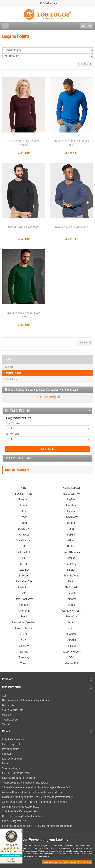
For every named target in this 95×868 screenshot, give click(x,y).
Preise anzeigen (48, 449)
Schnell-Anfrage (50, 3)
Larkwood (24, 576)
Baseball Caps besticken (14, 744)
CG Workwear (71, 517)
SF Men (71, 628)
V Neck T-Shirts (12, 379)
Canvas (24, 517)
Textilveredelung (10, 720)
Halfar (24, 546)
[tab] (48, 411)
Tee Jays (24, 652)
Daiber (24, 523)
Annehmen (84, 862)
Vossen (24, 663)
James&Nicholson (71, 552)
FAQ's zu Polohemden (13, 759)
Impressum (7, 754)
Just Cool (71, 558)
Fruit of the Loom (24, 541)
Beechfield (71, 505)
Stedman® (24, 646)
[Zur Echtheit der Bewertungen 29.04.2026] (11, 860)
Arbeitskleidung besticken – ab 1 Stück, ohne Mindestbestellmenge (34, 802)
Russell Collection (24, 628)
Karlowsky (71, 564)
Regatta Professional (71, 611)
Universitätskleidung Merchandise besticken (23, 816)
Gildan (71, 541)
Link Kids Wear (71, 576)
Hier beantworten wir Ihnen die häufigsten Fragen (26, 700)
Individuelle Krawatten (13, 739)
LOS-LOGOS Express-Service (16, 773)
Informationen (47, 688)
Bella (24, 511)
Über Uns (7, 715)
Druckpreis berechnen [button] (18, 458)
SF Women (71, 634)
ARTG (24, 488)
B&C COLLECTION (71, 494)
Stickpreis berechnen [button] (17, 411)
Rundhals (9, 367)
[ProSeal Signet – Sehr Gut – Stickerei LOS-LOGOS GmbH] (11, 842)
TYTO (71, 658)
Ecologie (71, 523)
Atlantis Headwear (71, 488)
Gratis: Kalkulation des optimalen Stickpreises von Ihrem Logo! (42, 390)
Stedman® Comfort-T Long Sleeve (71, 227)
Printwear (71, 599)
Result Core (71, 617)
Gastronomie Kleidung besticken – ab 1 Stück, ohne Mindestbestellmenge (38, 797)
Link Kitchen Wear (24, 581)
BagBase (71, 500)
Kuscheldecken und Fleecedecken (19, 778)
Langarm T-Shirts (13, 373)
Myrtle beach (71, 587)
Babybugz (24, 500)
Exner (71, 529)
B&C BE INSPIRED (24, 494)
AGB (4, 696)
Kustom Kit (24, 570)
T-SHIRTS (10, 359)
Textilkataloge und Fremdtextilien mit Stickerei (25, 783)
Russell (71, 622)
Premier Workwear (24, 599)
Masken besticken (11, 749)
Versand (6, 724)
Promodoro (24, 605)
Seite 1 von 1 (85, 64)
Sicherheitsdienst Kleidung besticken (20, 812)
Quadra (71, 605)
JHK (24, 558)
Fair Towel (24, 535)
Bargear (24, 505)
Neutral (71, 593)
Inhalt (47, 732)
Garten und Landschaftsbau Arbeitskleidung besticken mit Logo (32, 792)
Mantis (71, 581)
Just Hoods (24, 564)
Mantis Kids (24, 587)
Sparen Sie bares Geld (13, 710)
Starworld (71, 640)
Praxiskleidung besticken (14, 821)
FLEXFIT (71, 535)
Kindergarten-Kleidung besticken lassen (21, 807)
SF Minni (24, 634)
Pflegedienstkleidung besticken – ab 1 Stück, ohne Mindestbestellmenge (37, 826)
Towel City (24, 658)
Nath (24, 593)
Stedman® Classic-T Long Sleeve (24, 227)
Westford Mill (71, 663)
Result (24, 617)
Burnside (71, 511)
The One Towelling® (71, 652)
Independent (24, 552)
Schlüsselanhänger (11, 768)
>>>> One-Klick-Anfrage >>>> (48, 397)
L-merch (71, 570)
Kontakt (47, 680)
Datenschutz (8, 705)
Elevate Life (24, 529)
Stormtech (71, 646)
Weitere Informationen (53, 862)
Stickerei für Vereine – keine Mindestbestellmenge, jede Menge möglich (37, 788)
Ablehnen (70, 862)
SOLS (24, 640)
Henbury (71, 546)
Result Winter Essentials (24, 622)
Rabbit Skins (24, 611)
